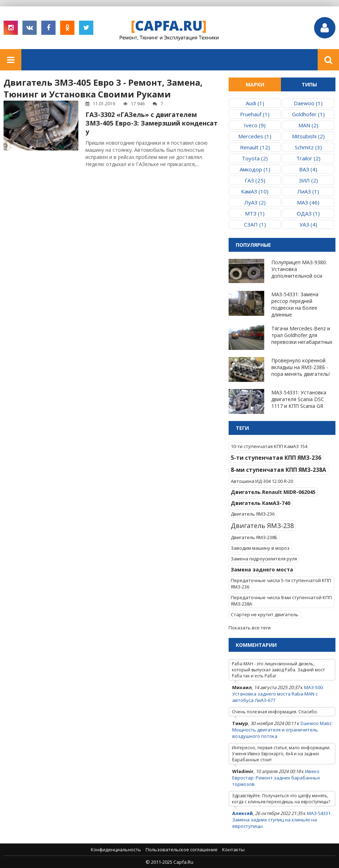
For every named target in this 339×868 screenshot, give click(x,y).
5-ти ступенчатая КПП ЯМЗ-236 (276, 458)
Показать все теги (250, 628)
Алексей (242, 813)
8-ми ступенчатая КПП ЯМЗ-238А (278, 470)
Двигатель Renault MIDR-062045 (273, 492)
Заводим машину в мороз (260, 548)
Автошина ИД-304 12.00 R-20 (262, 481)
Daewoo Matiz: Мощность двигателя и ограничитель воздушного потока (282, 730)
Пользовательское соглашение (182, 850)
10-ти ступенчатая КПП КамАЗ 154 (269, 446)
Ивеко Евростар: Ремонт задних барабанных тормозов (276, 778)
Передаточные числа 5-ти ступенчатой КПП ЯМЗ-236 (281, 584)
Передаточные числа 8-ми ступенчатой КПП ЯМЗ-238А (281, 601)
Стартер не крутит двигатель (265, 614)
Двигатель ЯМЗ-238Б (254, 537)
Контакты (233, 850)
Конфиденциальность (116, 850)
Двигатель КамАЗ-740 (260, 503)
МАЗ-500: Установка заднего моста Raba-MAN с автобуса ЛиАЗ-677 (278, 694)
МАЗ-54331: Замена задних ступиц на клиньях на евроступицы (282, 820)
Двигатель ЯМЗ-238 (262, 526)
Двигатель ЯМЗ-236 (253, 514)
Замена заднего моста (262, 569)
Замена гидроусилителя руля (264, 559)
